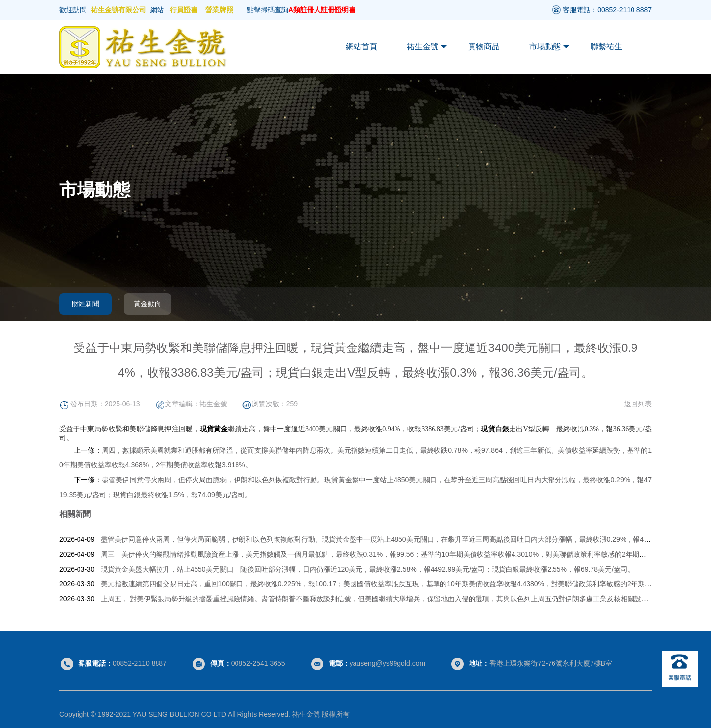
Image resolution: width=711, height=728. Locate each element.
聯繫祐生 (606, 47)
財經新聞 (85, 304)
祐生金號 (427, 47)
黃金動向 (148, 304)
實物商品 (484, 47)
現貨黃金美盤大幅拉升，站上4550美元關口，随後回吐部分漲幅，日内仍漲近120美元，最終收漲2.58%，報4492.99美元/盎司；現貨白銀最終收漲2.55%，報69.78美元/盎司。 (368, 569)
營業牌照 (219, 10)
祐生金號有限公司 (118, 10)
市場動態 (549, 47)
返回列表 (638, 404)
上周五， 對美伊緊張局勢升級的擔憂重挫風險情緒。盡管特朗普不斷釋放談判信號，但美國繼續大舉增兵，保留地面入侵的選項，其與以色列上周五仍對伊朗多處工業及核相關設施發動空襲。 (392, 599)
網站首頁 (361, 47)
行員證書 (184, 10)
